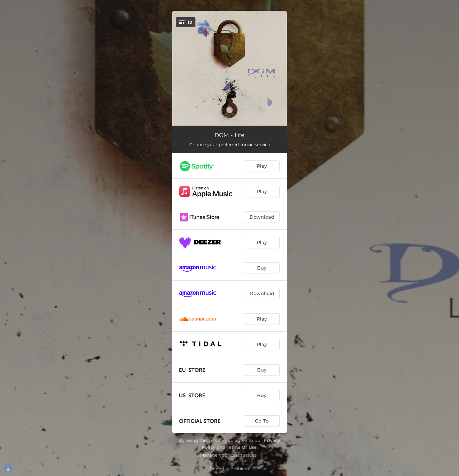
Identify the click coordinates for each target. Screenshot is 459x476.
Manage (209, 455)
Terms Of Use (242, 447)
